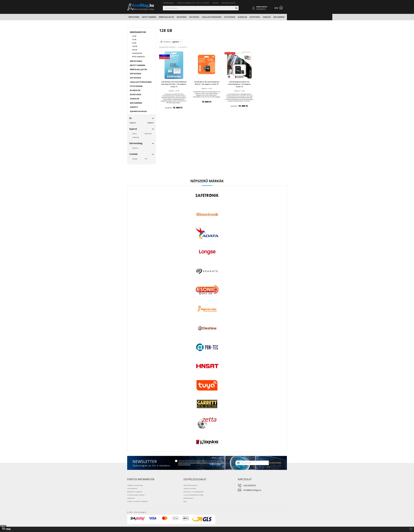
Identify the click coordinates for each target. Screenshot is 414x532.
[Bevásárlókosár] (281, 8)
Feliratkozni (275, 463)
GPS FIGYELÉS (194, 17)
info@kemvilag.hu (168, 3)
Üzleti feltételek (132, 489)
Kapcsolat (216, 3)
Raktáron (135, 148)
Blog (185, 501)
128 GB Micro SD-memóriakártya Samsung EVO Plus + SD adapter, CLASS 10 (174, 84)
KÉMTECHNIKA (134, 17)
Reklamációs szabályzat (135, 492)
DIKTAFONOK (182, 17)
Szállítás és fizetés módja (135, 485)
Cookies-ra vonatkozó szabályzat (137, 501)
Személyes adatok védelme (136, 495)
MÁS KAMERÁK (279, 17)
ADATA (135, 134)
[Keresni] (236, 8)
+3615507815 (250, 485)
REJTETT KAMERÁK (149, 17)
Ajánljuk (135, 159)
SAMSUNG (136, 137)
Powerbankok (137, 53)
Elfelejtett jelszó (189, 498)
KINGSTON (148, 134)
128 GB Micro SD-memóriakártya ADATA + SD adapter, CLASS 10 (207, 83)
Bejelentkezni (261, 9)
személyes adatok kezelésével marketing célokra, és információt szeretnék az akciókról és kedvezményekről (201, 463)
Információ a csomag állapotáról (194, 492)
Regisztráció (131, 498)
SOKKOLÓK (267, 17)
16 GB (134, 36)
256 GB (135, 50)
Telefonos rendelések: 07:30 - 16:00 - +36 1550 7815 (193, 3)
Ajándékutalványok (322, 17)
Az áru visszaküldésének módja (193, 495)
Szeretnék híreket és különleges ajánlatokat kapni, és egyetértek (201, 463)
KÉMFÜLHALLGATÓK (166, 17)
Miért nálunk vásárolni (229, 3)
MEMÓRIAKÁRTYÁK (294, 17)
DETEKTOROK (255, 17)
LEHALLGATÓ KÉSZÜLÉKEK (212, 17)
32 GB (134, 39)
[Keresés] (201, 8)
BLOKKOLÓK (242, 17)
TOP (146, 159)
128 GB (135, 46)
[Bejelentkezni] (254, 8)
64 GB (134, 43)
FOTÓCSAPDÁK (230, 17)
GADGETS (308, 17)
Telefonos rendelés (190, 489)
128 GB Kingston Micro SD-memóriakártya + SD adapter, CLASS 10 (239, 84)
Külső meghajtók (138, 57)
